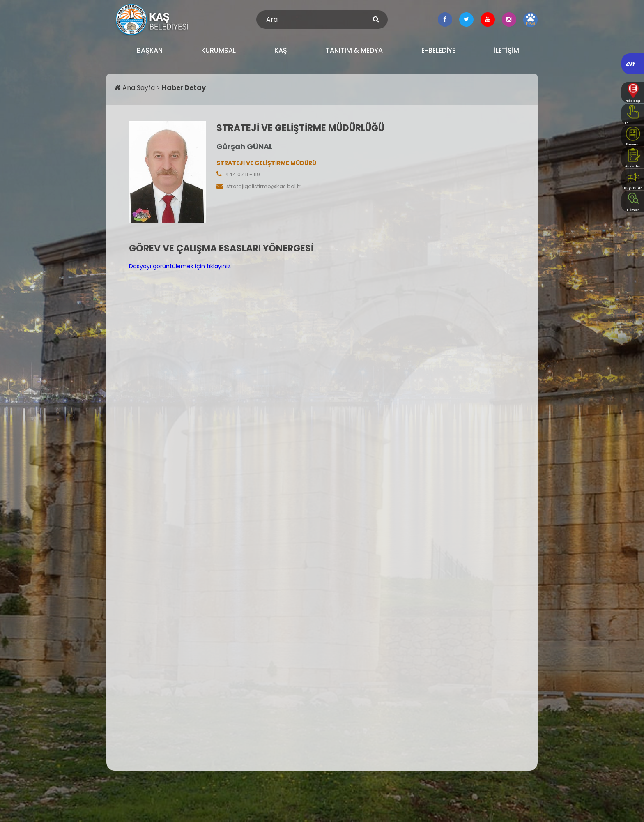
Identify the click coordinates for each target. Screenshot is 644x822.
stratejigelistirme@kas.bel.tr (263, 186)
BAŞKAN (150, 50)
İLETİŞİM (507, 50)
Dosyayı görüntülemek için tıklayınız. (180, 266)
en (631, 64)
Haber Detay (184, 88)
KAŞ (281, 50)
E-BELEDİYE (438, 50)
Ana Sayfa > (138, 88)
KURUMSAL (218, 50)
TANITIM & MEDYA (354, 50)
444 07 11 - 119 (243, 174)
